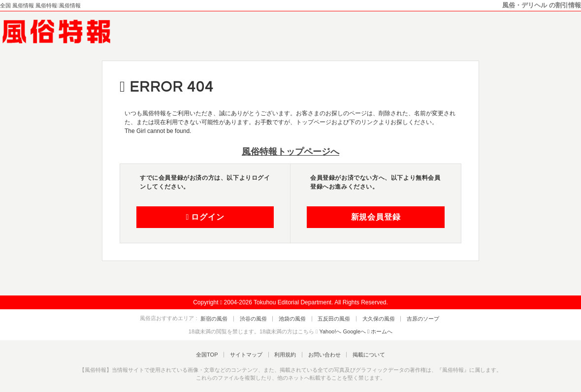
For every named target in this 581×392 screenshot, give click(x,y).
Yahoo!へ (330, 331)
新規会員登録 (376, 217)
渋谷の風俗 (258, 318)
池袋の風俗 (294, 318)
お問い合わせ (321, 354)
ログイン (205, 217)
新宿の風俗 (223, 318)
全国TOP (214, 354)
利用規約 (285, 354)
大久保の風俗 (373, 318)
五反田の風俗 (332, 318)
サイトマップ (250, 354)
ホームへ (380, 331)
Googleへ (355, 331)
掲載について (361, 354)
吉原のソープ (414, 318)
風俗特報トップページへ (290, 152)
